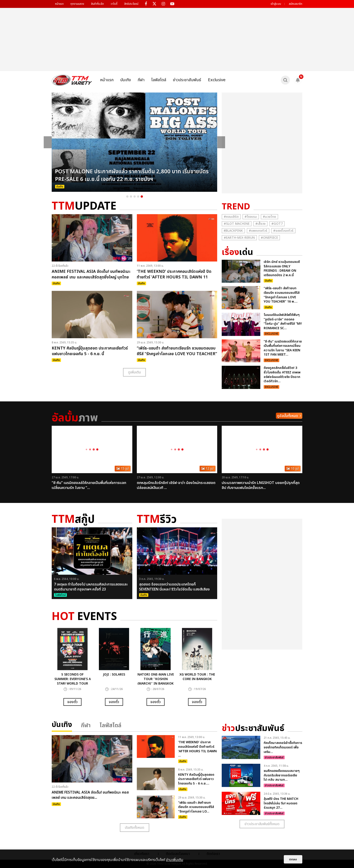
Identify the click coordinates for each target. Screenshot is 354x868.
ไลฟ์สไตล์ (159, 80)
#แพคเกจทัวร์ (258, 231)
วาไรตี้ (114, 4)
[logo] (72, 80)
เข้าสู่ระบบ (276, 4)
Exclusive (217, 80)
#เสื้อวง (260, 224)
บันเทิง (126, 80)
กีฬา (141, 80)
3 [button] (135, 197)
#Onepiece (269, 238)
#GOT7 (277, 224)
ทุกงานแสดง (77, 4)
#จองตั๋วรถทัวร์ (283, 231)
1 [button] (127, 197)
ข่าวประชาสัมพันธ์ (187, 80)
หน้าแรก (59, 4)
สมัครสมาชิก (296, 4)
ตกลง (293, 859)
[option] (135, 142)
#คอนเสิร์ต (231, 217)
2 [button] (131, 197)
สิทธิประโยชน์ (131, 4)
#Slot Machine (237, 224)
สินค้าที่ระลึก (97, 4)
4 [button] (138, 197)
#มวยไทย (269, 217)
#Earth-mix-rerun (239, 238)
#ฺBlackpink (233, 231)
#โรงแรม (251, 217)
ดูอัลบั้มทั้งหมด (288, 416)
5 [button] (142, 197)
